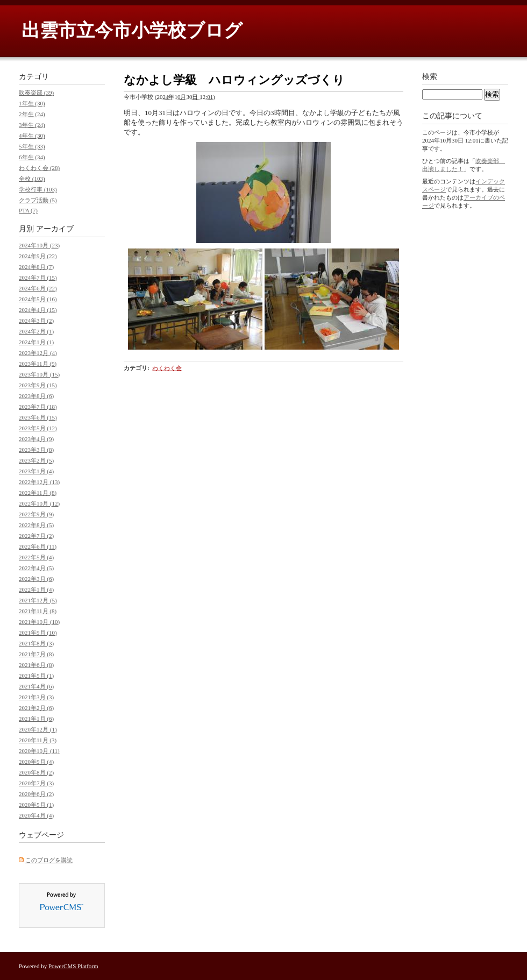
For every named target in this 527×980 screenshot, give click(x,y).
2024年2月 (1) (36, 331)
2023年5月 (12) (38, 428)
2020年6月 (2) (36, 794)
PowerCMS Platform (73, 966)
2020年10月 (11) (39, 751)
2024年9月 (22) (38, 256)
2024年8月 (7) (36, 267)
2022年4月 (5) (36, 568)
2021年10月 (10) (39, 622)
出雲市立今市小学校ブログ (132, 30)
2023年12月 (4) (38, 353)
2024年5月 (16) (38, 299)
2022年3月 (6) (36, 579)
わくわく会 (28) (39, 168)
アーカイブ (55, 229)
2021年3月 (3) (36, 697)
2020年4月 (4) (36, 815)
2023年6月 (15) (38, 417)
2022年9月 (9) (36, 514)
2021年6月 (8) (36, 665)
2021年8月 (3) (36, 643)
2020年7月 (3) (36, 783)
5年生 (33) (32, 146)
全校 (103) (32, 179)
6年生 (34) (32, 157)
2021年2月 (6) (36, 708)
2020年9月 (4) (36, 762)
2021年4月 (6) (36, 686)
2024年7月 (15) (38, 278)
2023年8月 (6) (36, 396)
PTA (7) (28, 210)
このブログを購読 (49, 860)
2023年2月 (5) (36, 460)
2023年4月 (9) (36, 439)
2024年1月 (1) (36, 342)
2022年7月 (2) (36, 536)
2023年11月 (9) (38, 364)
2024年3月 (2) (36, 321)
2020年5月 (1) (36, 805)
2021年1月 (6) (36, 719)
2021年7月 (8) (36, 654)
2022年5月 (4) (36, 557)
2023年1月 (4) (36, 471)
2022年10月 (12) (39, 503)
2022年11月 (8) (38, 493)
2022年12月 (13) (39, 482)
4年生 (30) (32, 136)
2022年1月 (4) (36, 590)
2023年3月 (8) (36, 450)
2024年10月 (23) (39, 245)
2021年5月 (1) (36, 676)
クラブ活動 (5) (38, 200)
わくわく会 (167, 368)
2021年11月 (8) (38, 611)
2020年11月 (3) (38, 740)
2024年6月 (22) (38, 288)
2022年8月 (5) (36, 525)
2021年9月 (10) (38, 633)
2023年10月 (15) (39, 374)
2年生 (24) (32, 114)
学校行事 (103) (38, 189)
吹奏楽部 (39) (36, 93)
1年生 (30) (32, 103)
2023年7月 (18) (38, 407)
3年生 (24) (32, 125)
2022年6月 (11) (38, 546)
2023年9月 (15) (38, 385)
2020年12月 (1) (38, 729)
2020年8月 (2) (36, 772)
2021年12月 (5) (38, 600)
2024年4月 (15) (38, 310)
